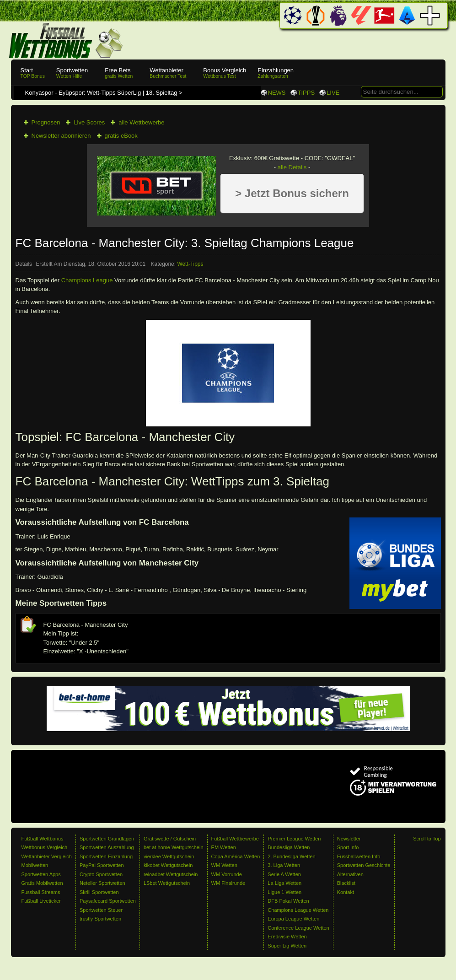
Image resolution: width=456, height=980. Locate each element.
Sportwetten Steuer (101, 910)
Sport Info (348, 847)
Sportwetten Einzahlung (106, 856)
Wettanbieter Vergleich (47, 856)
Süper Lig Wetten (287, 946)
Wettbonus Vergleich (45, 847)
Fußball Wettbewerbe (235, 839)
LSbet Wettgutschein (167, 883)
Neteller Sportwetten (102, 883)
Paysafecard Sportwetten (108, 901)
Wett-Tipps (190, 264)
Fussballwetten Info (359, 856)
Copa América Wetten (236, 856)
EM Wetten (224, 847)
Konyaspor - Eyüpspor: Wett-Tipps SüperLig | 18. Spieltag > (105, 93)
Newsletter (349, 839)
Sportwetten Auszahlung (107, 847)
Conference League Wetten (298, 928)
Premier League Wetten (294, 839)
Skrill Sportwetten (99, 892)
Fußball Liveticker (41, 901)
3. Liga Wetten (284, 865)
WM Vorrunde (227, 874)
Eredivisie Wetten (287, 937)
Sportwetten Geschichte (364, 865)
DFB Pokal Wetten (288, 901)
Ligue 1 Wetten (284, 892)
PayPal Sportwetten (102, 865)
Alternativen (350, 874)
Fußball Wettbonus (43, 839)
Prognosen (46, 122)
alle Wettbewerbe (141, 122)
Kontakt (346, 892)
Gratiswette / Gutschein (170, 839)
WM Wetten (224, 865)
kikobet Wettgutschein (168, 865)
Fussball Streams (41, 892)
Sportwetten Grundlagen (107, 839)
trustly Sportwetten (100, 919)
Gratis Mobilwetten (42, 883)
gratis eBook (121, 136)
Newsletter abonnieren (61, 136)
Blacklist (346, 883)
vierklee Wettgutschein (169, 856)
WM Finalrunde (228, 883)
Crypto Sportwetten (101, 874)
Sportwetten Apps (41, 874)
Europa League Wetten (293, 919)
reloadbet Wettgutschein (171, 874)
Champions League (87, 280)
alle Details (292, 167)
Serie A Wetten (284, 874)
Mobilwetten (35, 865)
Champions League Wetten (298, 910)
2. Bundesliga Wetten (291, 856)
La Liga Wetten (284, 883)
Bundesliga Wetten (289, 847)
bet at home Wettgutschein (174, 847)
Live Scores (89, 122)
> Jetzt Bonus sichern (292, 193)
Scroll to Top (427, 839)
